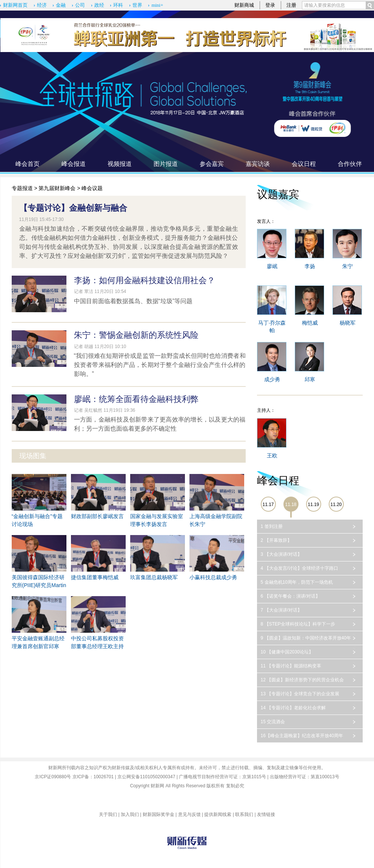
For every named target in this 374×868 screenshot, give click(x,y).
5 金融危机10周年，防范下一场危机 (297, 582)
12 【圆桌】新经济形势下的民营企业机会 (302, 680)
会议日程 (304, 164)
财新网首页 (15, 5)
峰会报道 (74, 164)
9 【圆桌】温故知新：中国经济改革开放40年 (306, 638)
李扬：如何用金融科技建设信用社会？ (145, 280)
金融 (61, 5)
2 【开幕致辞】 (276, 540)
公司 (80, 5)
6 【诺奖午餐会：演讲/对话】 (290, 596)
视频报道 (120, 164)
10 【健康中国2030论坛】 (287, 652)
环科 (118, 5)
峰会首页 (28, 164)
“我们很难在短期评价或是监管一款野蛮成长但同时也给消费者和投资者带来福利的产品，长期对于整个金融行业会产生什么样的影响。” (160, 365)
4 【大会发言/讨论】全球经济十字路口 (299, 568)
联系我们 (244, 814)
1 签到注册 (272, 526)
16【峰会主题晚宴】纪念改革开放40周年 (302, 736)
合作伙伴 (350, 164)
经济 (42, 5)
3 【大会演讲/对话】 (281, 554)
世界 (137, 5)
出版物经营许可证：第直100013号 (305, 777)
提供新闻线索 (218, 814)
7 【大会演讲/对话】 (281, 610)
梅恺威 (310, 323)
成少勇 (272, 379)
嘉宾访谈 (258, 164)
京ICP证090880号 (53, 777)
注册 (291, 5)
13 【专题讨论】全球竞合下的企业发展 (300, 694)
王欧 (272, 455)
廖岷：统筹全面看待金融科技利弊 (136, 399)
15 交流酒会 (273, 722)
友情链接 (266, 814)
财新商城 (244, 5)
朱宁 (348, 266)
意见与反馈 (189, 814)
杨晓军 (348, 323)
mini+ (157, 5)
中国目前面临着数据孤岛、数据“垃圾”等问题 (133, 301)
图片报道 (166, 164)
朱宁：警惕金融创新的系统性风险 (136, 335)
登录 (270, 5)
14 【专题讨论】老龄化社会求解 (293, 708)
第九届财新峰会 (57, 188)
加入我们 (130, 814)
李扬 (310, 266)
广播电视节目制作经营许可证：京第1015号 (222, 777)
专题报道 (22, 188)
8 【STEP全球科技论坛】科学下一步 (298, 624)
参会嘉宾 (212, 164)
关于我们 (108, 814)
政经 (99, 5)
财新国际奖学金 (159, 814)
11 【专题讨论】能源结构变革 (291, 666)
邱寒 (310, 379)
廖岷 (272, 266)
